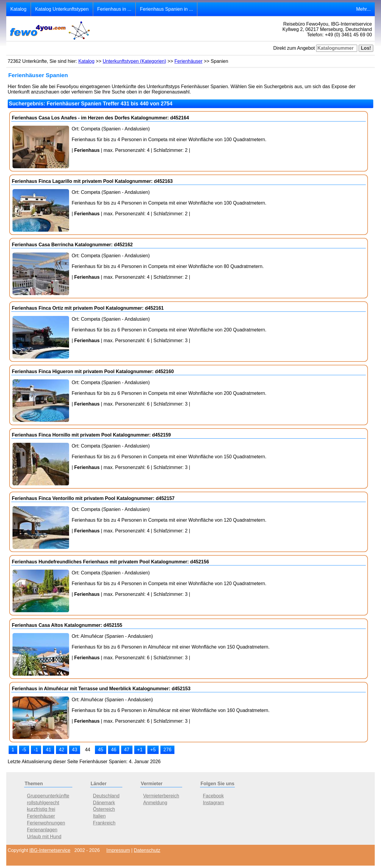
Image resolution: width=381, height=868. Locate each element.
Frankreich (104, 823)
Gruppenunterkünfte (48, 796)
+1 (140, 750)
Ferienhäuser (188, 61)
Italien (99, 816)
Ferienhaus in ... (114, 9)
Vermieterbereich (161, 796)
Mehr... (363, 9)
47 (127, 750)
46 (114, 750)
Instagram (213, 803)
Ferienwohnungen (46, 823)
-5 (24, 750)
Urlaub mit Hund (44, 837)
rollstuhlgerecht (43, 803)
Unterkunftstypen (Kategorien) (134, 61)
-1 (36, 750)
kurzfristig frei (41, 809)
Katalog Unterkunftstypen (62, 9)
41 (49, 750)
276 (167, 750)
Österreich (104, 809)
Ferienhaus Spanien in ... (166, 9)
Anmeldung (155, 803)
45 (101, 750)
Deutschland (106, 796)
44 (88, 750)
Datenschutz (147, 850)
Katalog (18, 9)
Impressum (118, 850)
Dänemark (104, 803)
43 (75, 750)
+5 (153, 750)
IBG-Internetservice (50, 850)
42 (62, 750)
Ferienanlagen (42, 830)
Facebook (213, 796)
